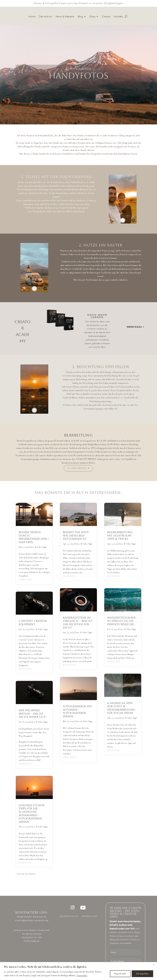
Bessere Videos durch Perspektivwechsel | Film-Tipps (34, 537)
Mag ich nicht (120, 974)
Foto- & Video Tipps (38, 547)
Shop (92, 17)
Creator (106, 17)
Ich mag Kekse (142, 974)
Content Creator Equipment (33, 623)
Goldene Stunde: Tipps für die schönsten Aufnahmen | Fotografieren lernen (32, 813)
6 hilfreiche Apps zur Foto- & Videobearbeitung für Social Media (121, 708)
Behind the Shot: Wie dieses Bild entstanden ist (76, 535)
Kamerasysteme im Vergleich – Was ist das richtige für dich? (78, 623)
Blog (80, 17)
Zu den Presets (77, 468)
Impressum (89, 916)
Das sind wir (45, 17)
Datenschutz (82, 975)
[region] (78, 971)
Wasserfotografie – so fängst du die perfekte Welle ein (123, 621)
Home (32, 17)
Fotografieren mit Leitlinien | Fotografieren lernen (78, 711)
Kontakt (118, 17)
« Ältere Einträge (26, 874)
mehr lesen (25, 580)
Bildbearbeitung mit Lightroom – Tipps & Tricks (120, 535)
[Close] (154, 965)
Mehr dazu (134, 327)
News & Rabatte (65, 17)
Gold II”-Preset (86, 459)
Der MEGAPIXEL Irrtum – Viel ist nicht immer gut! (33, 714)
